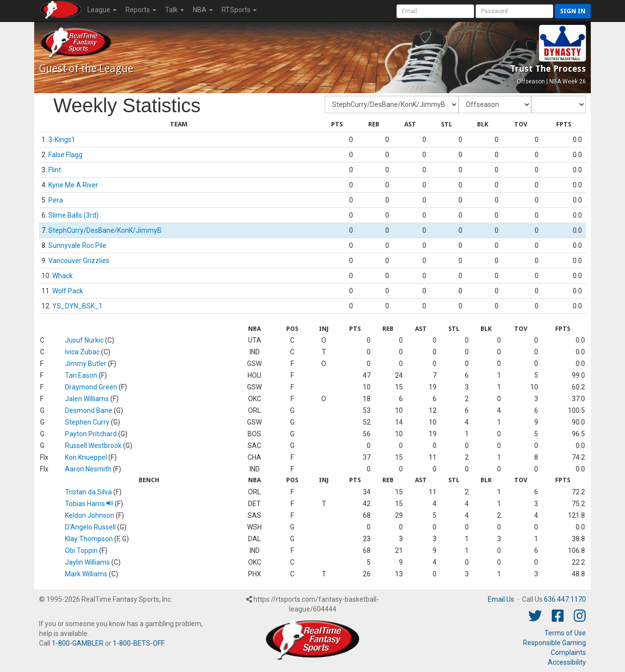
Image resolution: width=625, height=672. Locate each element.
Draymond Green (91, 387)
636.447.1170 (565, 599)
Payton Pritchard (91, 434)
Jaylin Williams (87, 562)
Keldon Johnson (90, 515)
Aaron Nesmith (88, 469)
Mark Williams (86, 574)
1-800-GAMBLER (78, 643)
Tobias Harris (89, 504)
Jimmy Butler (86, 364)
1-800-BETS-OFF (138, 643)
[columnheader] (179, 125)
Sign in (573, 11)
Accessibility (567, 662)
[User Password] (514, 11)
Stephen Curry (87, 422)
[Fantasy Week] (495, 104)
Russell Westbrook (93, 446)
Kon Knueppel (86, 457)
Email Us (501, 599)
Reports (141, 10)
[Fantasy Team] (392, 104)
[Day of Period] (559, 104)
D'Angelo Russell (90, 527)
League (102, 10)
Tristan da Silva (88, 492)
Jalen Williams (87, 399)
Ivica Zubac (82, 352)
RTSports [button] (239, 10)
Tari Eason (81, 375)
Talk (175, 10)
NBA (203, 10)
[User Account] (435, 11)
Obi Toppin (81, 550)
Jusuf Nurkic (84, 340)
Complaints (568, 652)
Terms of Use (565, 633)
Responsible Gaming (554, 643)
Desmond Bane (89, 410)
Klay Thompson (89, 539)
